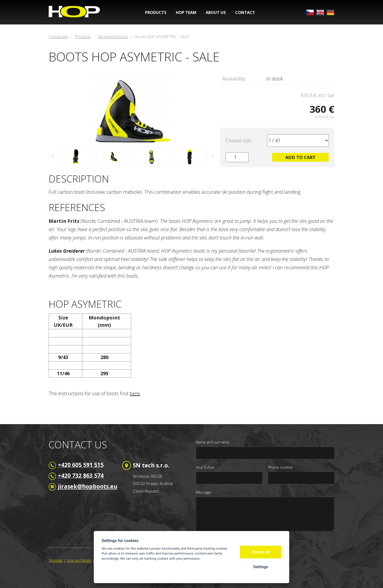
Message (203, 492)
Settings (261, 567)
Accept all (261, 552)
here (135, 393)
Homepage (58, 37)
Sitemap (56, 560)
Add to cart (300, 157)
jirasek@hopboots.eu (88, 486)
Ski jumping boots (113, 37)
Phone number (281, 467)
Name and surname (213, 442)
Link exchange (79, 560)
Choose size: (239, 141)
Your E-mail (205, 467)
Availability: (234, 79)
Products (83, 37)
